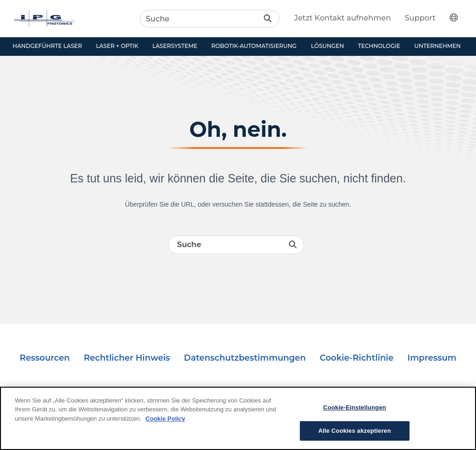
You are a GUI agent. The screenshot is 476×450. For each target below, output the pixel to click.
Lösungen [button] (327, 46)
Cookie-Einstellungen (355, 407)
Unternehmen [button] (437, 46)
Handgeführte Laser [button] (47, 46)
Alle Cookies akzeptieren (355, 431)
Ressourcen (45, 358)
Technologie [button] (379, 46)
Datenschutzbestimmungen (245, 358)
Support (420, 18)
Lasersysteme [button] (175, 46)
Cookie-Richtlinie (357, 358)
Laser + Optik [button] (117, 46)
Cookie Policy (165, 419)
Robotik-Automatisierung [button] (254, 46)
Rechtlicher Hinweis (127, 358)
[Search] (210, 19)
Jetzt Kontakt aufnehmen (343, 18)
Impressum (432, 358)
